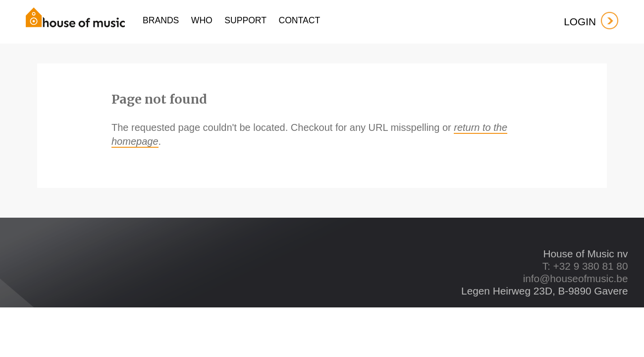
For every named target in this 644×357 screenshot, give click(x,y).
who (202, 20)
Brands (161, 20)
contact (299, 20)
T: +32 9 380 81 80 (585, 266)
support (245, 20)
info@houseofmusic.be (576, 278)
